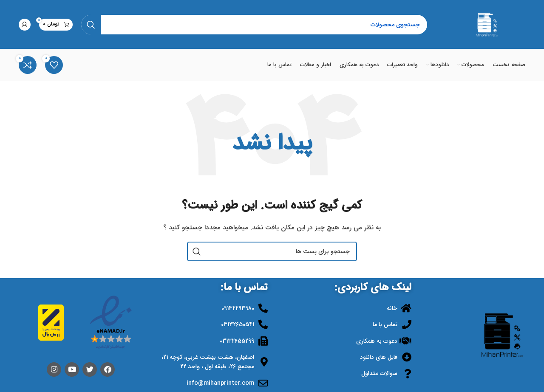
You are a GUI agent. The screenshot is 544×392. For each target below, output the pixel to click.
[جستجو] (254, 25)
